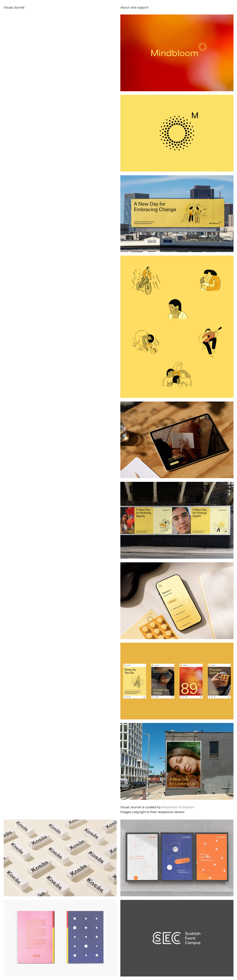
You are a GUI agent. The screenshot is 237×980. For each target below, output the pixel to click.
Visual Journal (14, 7)
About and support (135, 7)
